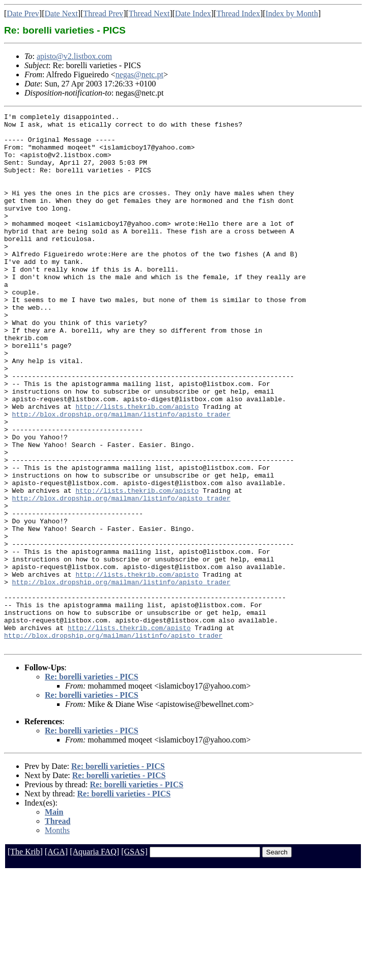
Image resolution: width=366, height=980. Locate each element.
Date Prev (23, 13)
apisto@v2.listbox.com (74, 56)
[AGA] (56, 958)
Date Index (193, 13)
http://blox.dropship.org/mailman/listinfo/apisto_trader (121, 475)
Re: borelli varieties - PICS (92, 783)
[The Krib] (25, 958)
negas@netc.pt (139, 75)
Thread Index (238, 13)
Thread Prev (103, 13)
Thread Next (149, 13)
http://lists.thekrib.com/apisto (137, 466)
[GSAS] (134, 958)
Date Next (61, 13)
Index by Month (292, 13)
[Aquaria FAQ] (94, 958)
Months (57, 937)
